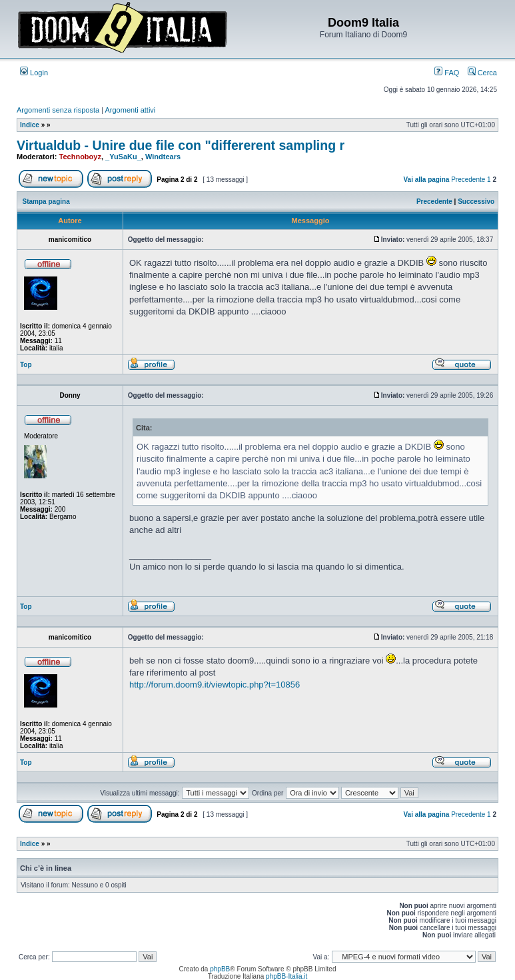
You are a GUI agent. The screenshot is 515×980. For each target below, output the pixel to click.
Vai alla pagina (426, 180)
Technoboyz (80, 157)
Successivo (476, 202)
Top (26, 365)
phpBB (220, 969)
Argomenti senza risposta (58, 110)
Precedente (468, 180)
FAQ (447, 73)
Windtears (163, 157)
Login (34, 73)
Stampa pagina (46, 202)
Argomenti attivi (131, 110)
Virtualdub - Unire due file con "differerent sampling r (181, 145)
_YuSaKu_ (123, 157)
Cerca (482, 73)
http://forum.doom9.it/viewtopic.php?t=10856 (215, 685)
